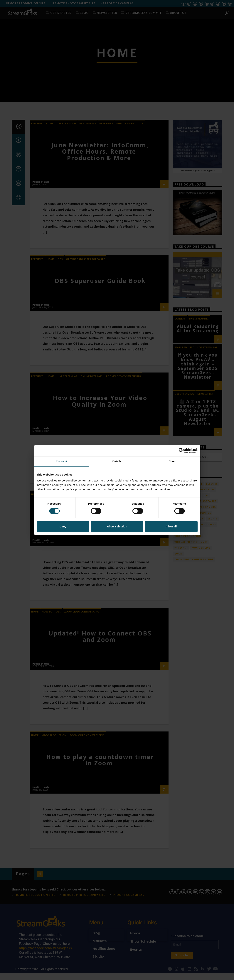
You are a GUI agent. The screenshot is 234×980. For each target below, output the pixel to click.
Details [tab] (117, 461)
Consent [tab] (62, 461)
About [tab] (173, 461)
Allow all (171, 526)
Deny (63, 526)
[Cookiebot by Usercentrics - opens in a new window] (181, 451)
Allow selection (117, 526)
